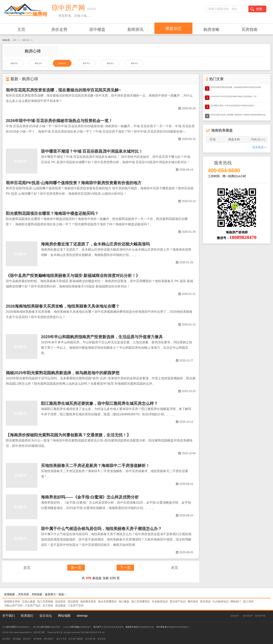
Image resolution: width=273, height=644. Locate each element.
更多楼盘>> (260, 147)
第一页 (76, 568)
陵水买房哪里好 (107, 602)
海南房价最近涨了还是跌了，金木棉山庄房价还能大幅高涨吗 (95, 244)
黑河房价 (205, 602)
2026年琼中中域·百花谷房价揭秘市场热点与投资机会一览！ (59, 121)
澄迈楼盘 (60, 606)
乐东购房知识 (160, 602)
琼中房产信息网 (76, 639)
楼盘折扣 (14, 63)
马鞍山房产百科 (13, 606)
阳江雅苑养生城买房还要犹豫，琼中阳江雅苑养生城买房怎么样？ (99, 403)
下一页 (125, 568)
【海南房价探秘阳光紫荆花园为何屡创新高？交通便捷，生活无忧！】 (68, 435)
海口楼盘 (124, 602)
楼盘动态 (173, 28)
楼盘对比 (134, 63)
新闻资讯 (135, 30)
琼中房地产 (248, 616)
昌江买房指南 (45, 602)
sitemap (82, 616)
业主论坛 (46, 616)
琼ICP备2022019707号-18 (93, 632)
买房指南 (250, 30)
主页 (21, 30)
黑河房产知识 (178, 602)
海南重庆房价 (88, 602)
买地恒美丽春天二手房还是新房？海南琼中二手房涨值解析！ (95, 466)
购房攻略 (211, 30)
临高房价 (60, 602)
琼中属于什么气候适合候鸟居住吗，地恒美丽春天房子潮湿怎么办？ (101, 529)
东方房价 (48, 606)
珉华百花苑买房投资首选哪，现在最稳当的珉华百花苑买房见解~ (63, 90)
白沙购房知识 (221, 602)
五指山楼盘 (29, 602)
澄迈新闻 (73, 602)
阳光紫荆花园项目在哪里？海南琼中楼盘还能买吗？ (52, 213)
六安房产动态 (33, 606)
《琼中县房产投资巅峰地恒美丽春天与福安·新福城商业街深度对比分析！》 (73, 276)
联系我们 (27, 616)
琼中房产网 (260, 616)
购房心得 (26, 40)
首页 (15, 40)
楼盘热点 (110, 63)
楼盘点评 (38, 63)
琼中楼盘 (97, 30)
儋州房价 (193, 602)
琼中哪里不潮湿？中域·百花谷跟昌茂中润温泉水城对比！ (92, 151)
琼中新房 (38, 639)
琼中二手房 (61, 639)
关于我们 (9, 616)
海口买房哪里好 (141, 602)
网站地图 (64, 616)
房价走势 (59, 30)
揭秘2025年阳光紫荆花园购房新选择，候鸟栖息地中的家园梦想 (63, 373)
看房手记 (86, 63)
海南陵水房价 (12, 602)
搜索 (256, 9)
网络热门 (236, 602)
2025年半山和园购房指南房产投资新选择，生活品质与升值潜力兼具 (102, 337)
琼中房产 (27, 639)
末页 (175, 568)
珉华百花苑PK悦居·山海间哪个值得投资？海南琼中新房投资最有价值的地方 (74, 183)
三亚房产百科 (76, 606)
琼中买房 (102, 639)
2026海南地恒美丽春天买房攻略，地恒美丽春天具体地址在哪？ (63, 306)
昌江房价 (248, 602)
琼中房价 (6, 639)
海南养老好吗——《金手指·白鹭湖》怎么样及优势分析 (90, 497)
